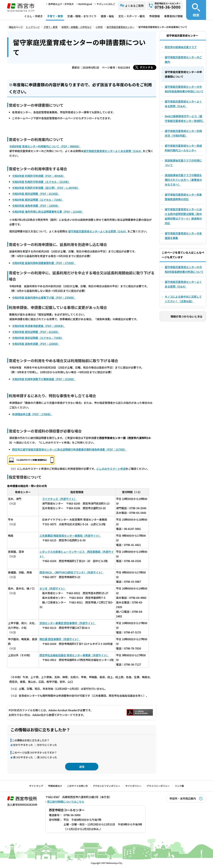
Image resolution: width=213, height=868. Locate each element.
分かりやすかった (23, 745)
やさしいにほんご (106, 4)
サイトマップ (36, 786)
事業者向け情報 (173, 16)
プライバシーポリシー (158, 786)
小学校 (99, 27)
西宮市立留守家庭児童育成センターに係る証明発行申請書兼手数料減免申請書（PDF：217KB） (69, 449)
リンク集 (179, 786)
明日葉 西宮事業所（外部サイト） (60, 639)
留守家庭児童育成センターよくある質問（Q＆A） (113, 151)
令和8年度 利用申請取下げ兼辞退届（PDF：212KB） (44, 379)
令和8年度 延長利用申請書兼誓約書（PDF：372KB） (44, 263)
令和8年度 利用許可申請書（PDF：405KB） (39, 176)
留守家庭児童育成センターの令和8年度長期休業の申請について (184, 269)
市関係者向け (55, 786)
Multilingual (85, 4)
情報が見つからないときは (186, 316)
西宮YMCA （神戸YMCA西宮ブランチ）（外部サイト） (72, 572)
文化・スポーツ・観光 (132, 16)
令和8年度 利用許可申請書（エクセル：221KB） (41, 182)
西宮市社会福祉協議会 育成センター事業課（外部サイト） (74, 655)
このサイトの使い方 (77, 786)
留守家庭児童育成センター (121, 27)
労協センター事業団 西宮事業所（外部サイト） (68, 623)
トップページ (33, 27)
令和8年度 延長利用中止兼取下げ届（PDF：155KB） (44, 298)
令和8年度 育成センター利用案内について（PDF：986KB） (45, 146)
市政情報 (154, 16)
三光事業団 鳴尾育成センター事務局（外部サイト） (70, 536)
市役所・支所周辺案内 (183, 798)
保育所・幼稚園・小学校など (77, 27)
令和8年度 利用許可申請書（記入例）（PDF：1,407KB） (46, 188)
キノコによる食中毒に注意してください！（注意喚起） (183, 299)
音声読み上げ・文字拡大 (61, 4)
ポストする (146, 67)
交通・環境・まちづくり (82, 16)
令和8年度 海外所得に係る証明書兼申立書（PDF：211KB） (48, 212)
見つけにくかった (47, 757)
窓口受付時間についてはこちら (66, 802)
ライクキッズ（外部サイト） (59, 499)
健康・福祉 (107, 16)
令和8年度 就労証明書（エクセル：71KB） (38, 200)
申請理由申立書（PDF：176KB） (32, 414)
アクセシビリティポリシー (107, 786)
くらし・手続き (33, 16)
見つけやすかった (23, 757)
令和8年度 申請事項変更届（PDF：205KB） (39, 326)
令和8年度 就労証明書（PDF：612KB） (36, 194)
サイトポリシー (133, 786)
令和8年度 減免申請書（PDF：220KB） (36, 206)
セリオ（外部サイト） (53, 588)
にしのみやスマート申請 (111, 469)
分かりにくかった (47, 745)
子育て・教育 (55, 16)
